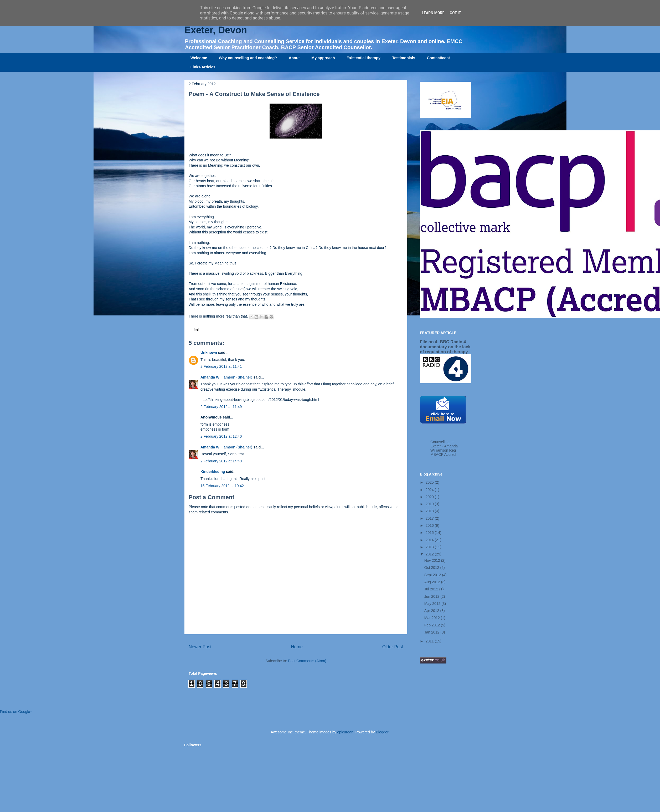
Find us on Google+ (16, 712)
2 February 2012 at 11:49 (221, 407)
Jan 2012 (432, 632)
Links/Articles (203, 67)
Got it (455, 13)
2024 (430, 490)
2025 (430, 482)
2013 (430, 547)
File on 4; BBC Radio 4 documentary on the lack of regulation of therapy (445, 347)
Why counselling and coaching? (248, 58)
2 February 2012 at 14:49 (221, 461)
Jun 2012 (432, 596)
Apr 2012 (432, 611)
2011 (430, 641)
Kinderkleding (213, 472)
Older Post (393, 647)
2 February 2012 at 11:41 (221, 366)
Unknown (209, 353)
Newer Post (200, 647)
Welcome (199, 58)
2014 (430, 540)
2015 (430, 533)
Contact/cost (439, 58)
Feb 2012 (433, 625)
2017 (430, 518)
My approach (323, 58)
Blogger (382, 732)
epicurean (345, 732)
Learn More (433, 13)
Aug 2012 (433, 582)
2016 (430, 525)
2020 (430, 497)
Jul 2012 (432, 589)
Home (297, 647)
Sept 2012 (433, 575)
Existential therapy (363, 58)
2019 (430, 504)
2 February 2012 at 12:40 (221, 436)
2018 (430, 511)
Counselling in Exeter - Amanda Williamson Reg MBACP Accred (444, 448)
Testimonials (404, 58)
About (294, 58)
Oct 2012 (432, 568)
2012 (430, 554)
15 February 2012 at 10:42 (222, 486)
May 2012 (433, 604)
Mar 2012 (433, 618)
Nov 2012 (433, 560)
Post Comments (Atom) (307, 661)
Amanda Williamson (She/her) (226, 377)
